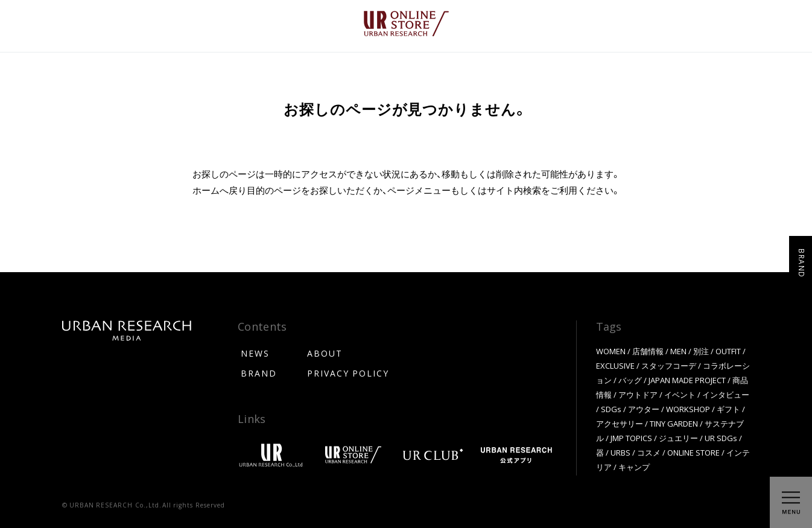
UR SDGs (721, 438)
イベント (680, 394)
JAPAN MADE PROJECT (687, 380)
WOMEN (611, 351)
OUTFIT (728, 351)
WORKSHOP (688, 409)
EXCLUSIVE (615, 365)
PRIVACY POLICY (348, 373)
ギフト (728, 409)
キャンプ (634, 467)
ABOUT (325, 353)
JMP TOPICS (631, 438)
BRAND (259, 373)
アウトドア (638, 394)
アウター (644, 409)
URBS (620, 452)
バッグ (630, 380)
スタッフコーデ (669, 365)
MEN (678, 351)
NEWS (255, 353)
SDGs (611, 409)
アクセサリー (620, 423)
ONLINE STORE (693, 452)
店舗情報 (648, 351)
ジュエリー (678, 438)
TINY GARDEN (674, 423)
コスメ (649, 452)
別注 (701, 351)
